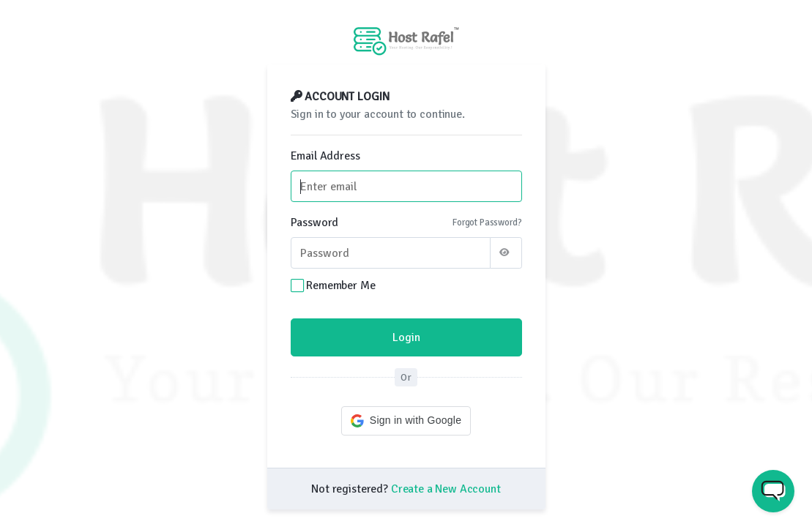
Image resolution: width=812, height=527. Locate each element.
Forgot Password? (487, 223)
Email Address (325, 156)
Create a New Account (446, 489)
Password (315, 223)
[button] (406, 421)
